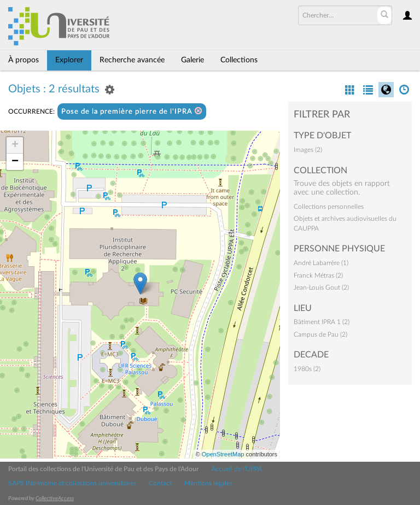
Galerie (192, 60)
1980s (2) (307, 369)
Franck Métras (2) (318, 275)
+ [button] (15, 145)
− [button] (15, 162)
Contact (160, 483)
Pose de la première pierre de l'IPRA (132, 111)
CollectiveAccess (55, 498)
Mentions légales (208, 483)
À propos (24, 60)
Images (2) (308, 150)
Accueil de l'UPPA (237, 469)
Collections (239, 60)
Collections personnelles (329, 207)
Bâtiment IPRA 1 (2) (322, 322)
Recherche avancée (132, 60)
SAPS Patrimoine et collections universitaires (72, 483)
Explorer (69, 60)
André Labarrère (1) (321, 263)
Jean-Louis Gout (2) (321, 287)
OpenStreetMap (223, 454)
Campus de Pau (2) (320, 334)
